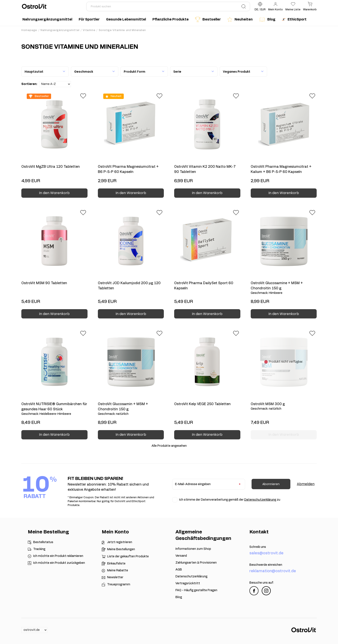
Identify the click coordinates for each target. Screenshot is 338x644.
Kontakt (259, 532)
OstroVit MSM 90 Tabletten (44, 283)
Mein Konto (115, 532)
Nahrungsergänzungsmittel (60, 30)
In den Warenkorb (54, 193)
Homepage (29, 30)
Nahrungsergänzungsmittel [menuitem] (47, 19)
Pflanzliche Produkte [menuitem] (171, 19)
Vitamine (89, 30)
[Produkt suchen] (168, 6)
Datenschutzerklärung (260, 500)
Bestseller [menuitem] (208, 19)
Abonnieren (271, 484)
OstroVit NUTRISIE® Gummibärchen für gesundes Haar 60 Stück (54, 409)
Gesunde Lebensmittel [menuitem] (126, 19)
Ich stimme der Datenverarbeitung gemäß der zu (230, 500)
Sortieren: (29, 84)
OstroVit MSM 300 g (284, 407)
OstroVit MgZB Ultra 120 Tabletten (51, 167)
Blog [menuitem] (267, 19)
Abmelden (306, 484)
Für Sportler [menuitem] (89, 19)
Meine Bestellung (48, 532)
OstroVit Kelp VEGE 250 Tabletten (202, 404)
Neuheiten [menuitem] (240, 19)
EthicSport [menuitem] (294, 19)
